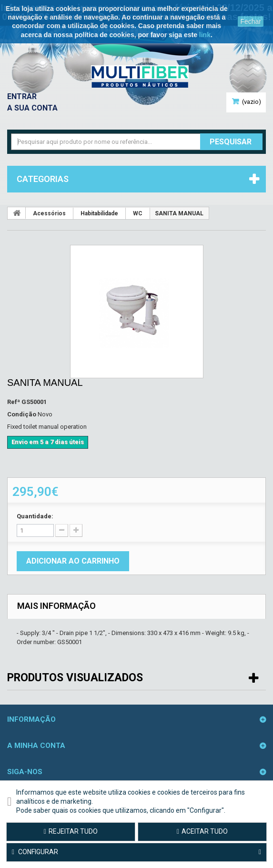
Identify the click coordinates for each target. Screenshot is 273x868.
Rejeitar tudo (71, 831)
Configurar (136, 852)
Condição (22, 414)
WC (138, 213)
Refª (14, 402)
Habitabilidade (99, 213)
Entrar (22, 96)
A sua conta (32, 108)
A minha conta (36, 746)
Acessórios (49, 213)
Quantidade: (35, 516)
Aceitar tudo (202, 831)
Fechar (251, 21)
